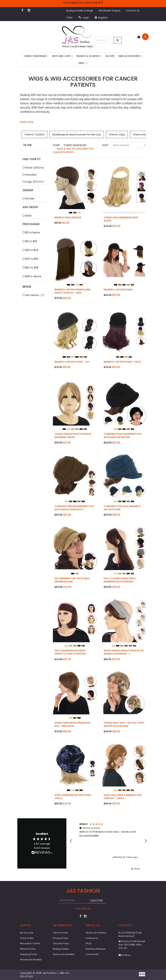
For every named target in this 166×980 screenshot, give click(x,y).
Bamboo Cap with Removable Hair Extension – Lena (73, 291)
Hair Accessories (130, 56)
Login (84, 18)
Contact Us (133, 11)
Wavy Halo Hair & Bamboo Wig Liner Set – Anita (123, 797)
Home (56, 145)
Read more (27, 122)
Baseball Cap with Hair (118, 290)
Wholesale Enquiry (109, 11)
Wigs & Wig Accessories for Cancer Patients (73, 150)
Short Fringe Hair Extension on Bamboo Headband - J (124, 652)
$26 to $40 (32, 250)
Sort (105, 145)
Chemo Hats (140, 134)
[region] (108, 841)
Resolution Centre (30, 943)
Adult (28, 216)
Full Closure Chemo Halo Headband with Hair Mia (120, 580)
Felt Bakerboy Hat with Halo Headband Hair (72, 580)
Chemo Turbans (34, 134)
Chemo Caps (117, 134)
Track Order (27, 938)
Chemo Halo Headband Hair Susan (121, 219)
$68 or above (33, 276)
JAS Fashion (35, 295)
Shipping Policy (29, 954)
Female (30, 199)
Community (92, 954)
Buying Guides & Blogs (80, 11)
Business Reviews (96, 949)
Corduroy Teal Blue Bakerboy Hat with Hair (122, 508)
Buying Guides (61, 949)
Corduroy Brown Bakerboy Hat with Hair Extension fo (74, 508)
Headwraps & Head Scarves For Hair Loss (77, 134)
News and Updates (64, 954)
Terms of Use (60, 933)
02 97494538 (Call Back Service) (130, 934)
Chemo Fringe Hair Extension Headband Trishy (73, 435)
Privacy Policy (61, 938)
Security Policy (61, 943)
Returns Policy (28, 949)
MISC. (83, 63)
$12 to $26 (31, 241)
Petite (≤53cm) (35, 168)
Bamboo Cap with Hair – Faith (122, 362)
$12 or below (32, 232)
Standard (31, 175)
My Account (27, 933)
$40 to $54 (32, 259)
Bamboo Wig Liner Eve (68, 217)
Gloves (110, 56)
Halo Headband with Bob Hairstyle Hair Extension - (71, 652)
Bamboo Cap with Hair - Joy (72, 362)
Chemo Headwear (36, 56)
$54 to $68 (32, 268)
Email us (125, 955)
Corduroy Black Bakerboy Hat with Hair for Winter (123, 435)
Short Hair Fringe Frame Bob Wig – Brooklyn (72, 724)
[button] (71, 841)
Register (101, 18)
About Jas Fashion (96, 933)
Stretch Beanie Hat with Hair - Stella (73, 797)
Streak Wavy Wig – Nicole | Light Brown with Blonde (124, 724)
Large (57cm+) (34, 182)
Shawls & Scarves (89, 56)
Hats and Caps (62, 56)
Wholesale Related (31, 960)
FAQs (69, 18)
